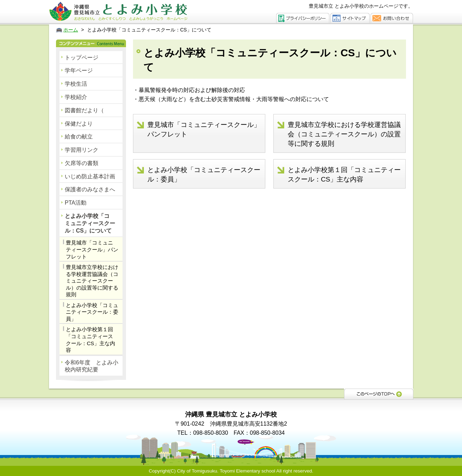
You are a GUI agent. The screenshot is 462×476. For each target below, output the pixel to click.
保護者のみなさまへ (90, 189)
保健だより (79, 124)
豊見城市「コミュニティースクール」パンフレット (92, 249)
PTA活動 (76, 203)
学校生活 (76, 84)
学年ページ (79, 70)
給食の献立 (79, 137)
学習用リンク (82, 150)
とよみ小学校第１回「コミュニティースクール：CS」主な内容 (90, 340)
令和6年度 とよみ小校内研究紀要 (92, 366)
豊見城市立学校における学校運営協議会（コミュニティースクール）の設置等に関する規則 (92, 281)
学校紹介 (76, 97)
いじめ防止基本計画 (90, 176)
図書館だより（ (84, 110)
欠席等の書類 (82, 163)
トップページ (82, 58)
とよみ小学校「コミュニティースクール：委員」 (92, 312)
